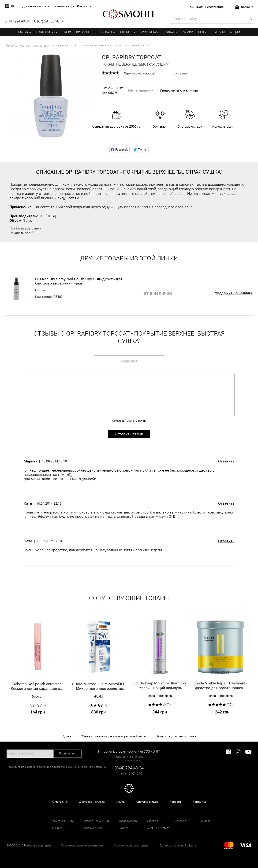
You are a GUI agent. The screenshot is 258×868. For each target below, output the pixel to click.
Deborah (37, 696)
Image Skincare (128, 821)
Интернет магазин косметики (27, 45)
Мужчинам (150, 32)
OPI (34, 233)
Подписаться (68, 753)
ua (13, 6)
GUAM (98, 696)
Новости (175, 802)
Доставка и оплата (92, 802)
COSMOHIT (129, 14)
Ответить (226, 461)
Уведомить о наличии (179, 90)
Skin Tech (57, 828)
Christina (180, 821)
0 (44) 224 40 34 (17, 21)
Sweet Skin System (157, 828)
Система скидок (147, 802)
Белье (203, 32)
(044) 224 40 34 (129, 768)
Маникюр (128, 32)
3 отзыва (181, 73)
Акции (235, 32)
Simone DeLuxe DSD (96, 821)
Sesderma (152, 821)
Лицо (67, 32)
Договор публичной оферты (178, 846)
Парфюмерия (47, 32)
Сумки (188, 32)
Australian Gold (93, 828)
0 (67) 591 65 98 (47, 21)
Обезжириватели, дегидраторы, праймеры (113, 736)
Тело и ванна (105, 32)
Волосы (82, 32)
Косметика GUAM (62, 821)
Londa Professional (160, 696)
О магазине (60, 802)
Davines (123, 828)
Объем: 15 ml (113, 90)
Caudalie (205, 821)
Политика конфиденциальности (82, 846)
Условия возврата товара (131, 846)
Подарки (171, 32)
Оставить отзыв (129, 434)
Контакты (199, 802)
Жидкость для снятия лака (176, 736)
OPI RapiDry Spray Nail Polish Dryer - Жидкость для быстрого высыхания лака (79, 281)
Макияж (25, 32)
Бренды (219, 32)
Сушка (36, 228)
